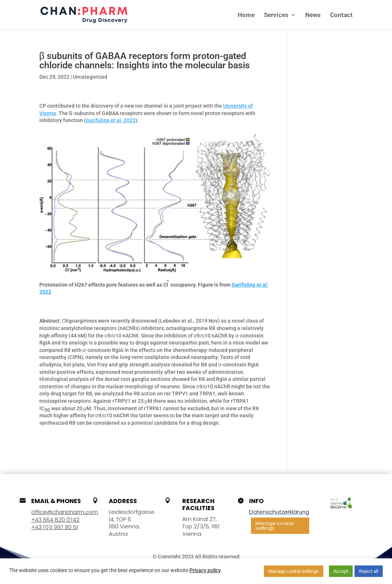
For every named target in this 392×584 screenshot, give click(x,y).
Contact (341, 15)
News (313, 15)
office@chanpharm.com (65, 512)
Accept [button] (341, 571)
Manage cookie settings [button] (275, 526)
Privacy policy (205, 570)
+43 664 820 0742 (55, 520)
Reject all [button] (369, 571)
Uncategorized (90, 77)
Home (246, 15)
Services (276, 15)
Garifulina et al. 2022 (111, 120)
